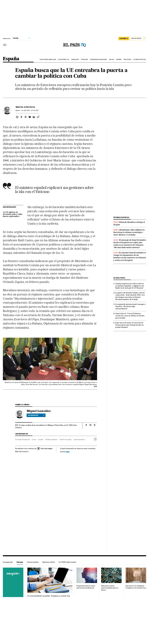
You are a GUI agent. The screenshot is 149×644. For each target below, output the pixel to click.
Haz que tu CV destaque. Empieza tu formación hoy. (136, 587)
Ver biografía (36, 415)
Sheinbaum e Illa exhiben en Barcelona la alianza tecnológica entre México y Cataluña (129, 232)
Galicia (112, 60)
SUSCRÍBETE (124, 38)
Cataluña (84, 60)
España (11, 59)
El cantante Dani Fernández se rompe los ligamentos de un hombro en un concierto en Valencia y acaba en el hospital (130, 256)
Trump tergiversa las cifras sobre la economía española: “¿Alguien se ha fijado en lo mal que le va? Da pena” (130, 286)
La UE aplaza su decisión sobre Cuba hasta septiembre (13, 214)
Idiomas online (49, 562)
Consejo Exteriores (22, 439)
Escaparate (8, 562)
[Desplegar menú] (5, 45)
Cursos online (33, 562)
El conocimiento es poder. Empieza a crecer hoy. (49, 596)
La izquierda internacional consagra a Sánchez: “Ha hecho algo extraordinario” (130, 306)
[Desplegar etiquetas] (95, 439)
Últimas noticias (140, 60)
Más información (22, 451)
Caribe (41, 439)
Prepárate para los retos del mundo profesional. (86, 587)
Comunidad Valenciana (98, 60)
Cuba (34, 439)
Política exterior (51, 439)
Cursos (20, 562)
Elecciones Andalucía (48, 60)
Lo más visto (119, 278)
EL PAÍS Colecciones (67, 562)
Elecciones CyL (64, 60)
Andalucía (75, 60)
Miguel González (25, 107)
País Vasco (127, 60)
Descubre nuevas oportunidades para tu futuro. (110, 588)
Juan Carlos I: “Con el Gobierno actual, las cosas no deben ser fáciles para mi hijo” (130, 316)
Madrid (119, 60)
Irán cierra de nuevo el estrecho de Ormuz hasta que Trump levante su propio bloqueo (129, 325)
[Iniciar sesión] (138, 39)
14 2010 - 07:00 (30, 110)
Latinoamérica (79, 439)
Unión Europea (65, 439)
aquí (68, 452)
